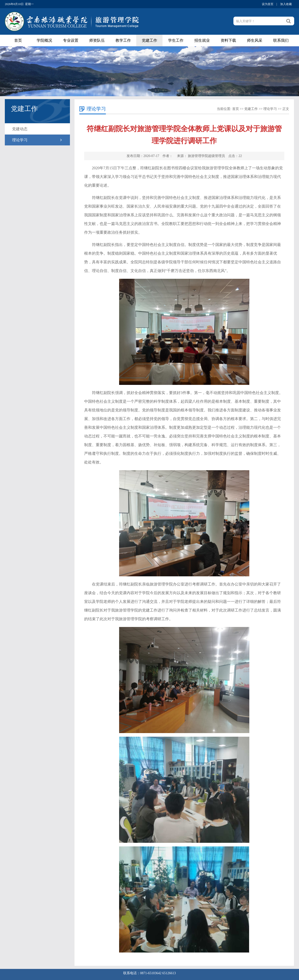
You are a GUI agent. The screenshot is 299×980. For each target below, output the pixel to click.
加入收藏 (286, 4)
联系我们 (281, 40)
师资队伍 (97, 40)
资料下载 (228, 40)
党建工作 (149, 40)
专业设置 (71, 40)
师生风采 (255, 40)
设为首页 (268, 4)
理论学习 (20, 140)
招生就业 (202, 40)
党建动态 (20, 129)
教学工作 (123, 40)
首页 (18, 40)
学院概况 (44, 40)
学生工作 (176, 40)
